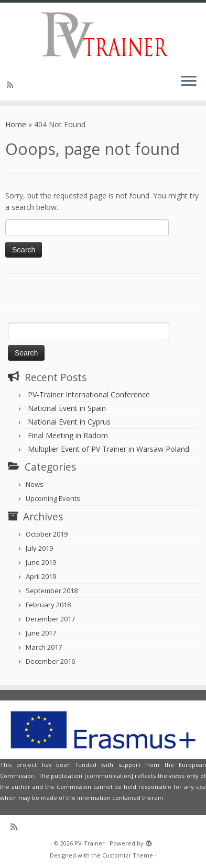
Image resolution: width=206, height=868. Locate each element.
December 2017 (50, 619)
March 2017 (44, 647)
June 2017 (41, 633)
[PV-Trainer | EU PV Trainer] (103, 34)
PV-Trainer (90, 843)
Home (16, 124)
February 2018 (48, 605)
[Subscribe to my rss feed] (12, 85)
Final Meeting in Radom (68, 435)
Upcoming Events (53, 498)
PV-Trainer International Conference (89, 394)
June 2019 (41, 562)
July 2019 (39, 548)
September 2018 (52, 591)
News (35, 484)
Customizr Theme (128, 855)
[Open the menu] (189, 82)
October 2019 (47, 534)
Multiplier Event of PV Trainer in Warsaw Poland (109, 449)
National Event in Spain (67, 408)
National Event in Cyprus (69, 422)
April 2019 (41, 576)
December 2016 (50, 661)
